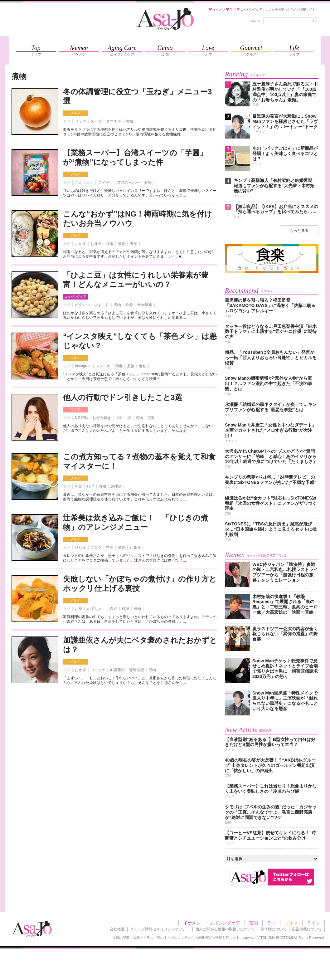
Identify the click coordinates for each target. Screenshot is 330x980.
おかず (80, 244)
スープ (96, 121)
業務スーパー (129, 183)
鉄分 (129, 305)
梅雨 (110, 244)
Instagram (83, 366)
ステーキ (103, 366)
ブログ (96, 548)
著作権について (274, 929)
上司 (119, 418)
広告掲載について (307, 929)
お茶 (79, 609)
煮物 (129, 121)
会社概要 (117, 929)
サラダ (80, 121)
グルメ (75, 113)
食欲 (143, 366)
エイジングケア (75, 297)
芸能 (254, 923)
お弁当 (96, 244)
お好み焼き (102, 418)
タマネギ (114, 121)
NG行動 (81, 418)
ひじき (80, 548)
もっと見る (299, 231)
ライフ (75, 410)
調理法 (116, 486)
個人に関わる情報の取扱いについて (225, 929)
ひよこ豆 (102, 305)
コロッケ (98, 670)
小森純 (112, 609)
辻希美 (135, 548)
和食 (119, 366)
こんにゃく (84, 183)
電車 (151, 418)
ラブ (271, 923)
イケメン (192, 923)
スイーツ (105, 183)
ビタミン (82, 305)
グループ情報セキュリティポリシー (160, 929)
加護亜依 (117, 670)
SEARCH (253, 21)
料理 (90, 486)
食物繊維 (145, 305)
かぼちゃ (94, 609)
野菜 (133, 244)
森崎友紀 (137, 670)
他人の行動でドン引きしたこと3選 (123, 397)
